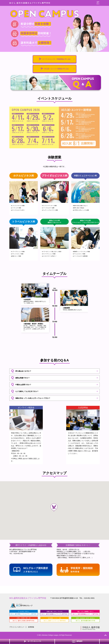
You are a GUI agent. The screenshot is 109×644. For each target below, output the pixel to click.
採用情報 (31, 628)
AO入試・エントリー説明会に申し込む (57, 69)
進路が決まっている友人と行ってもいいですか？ (31, 398)
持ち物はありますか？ (21, 371)
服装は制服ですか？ (20, 378)
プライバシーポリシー (17, 628)
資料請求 (77, 641)
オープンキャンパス (32, 641)
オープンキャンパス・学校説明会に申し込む (56, 59)
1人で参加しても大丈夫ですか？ (25, 391)
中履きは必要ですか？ (21, 385)
